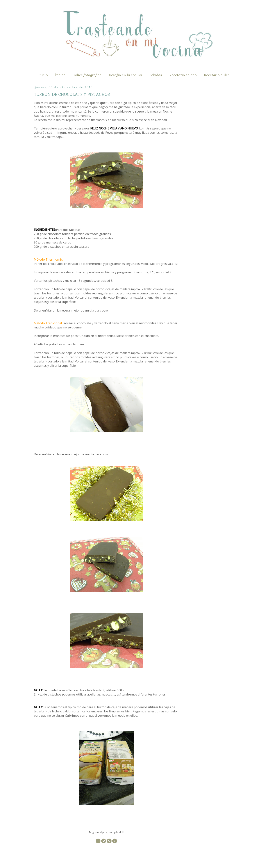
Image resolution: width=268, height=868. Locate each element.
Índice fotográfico (87, 75)
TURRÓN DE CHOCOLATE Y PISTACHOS (72, 94)
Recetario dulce (217, 75)
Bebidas (156, 75)
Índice (60, 75)
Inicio (43, 75)
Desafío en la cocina (125, 75)
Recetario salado (183, 75)
